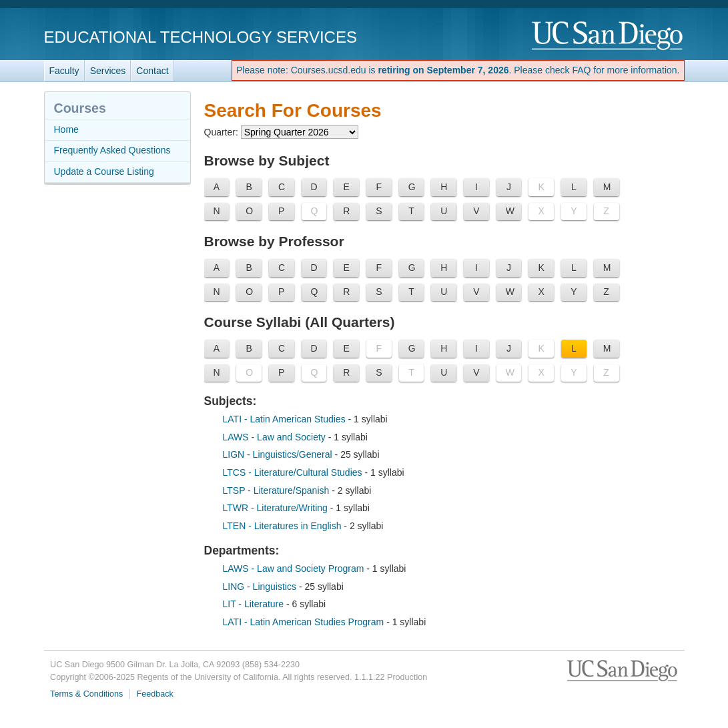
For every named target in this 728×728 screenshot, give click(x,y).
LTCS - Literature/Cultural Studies (294, 472)
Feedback (155, 694)
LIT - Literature (255, 604)
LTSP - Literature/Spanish (278, 490)
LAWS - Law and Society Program (295, 569)
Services (108, 71)
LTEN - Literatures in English (284, 526)
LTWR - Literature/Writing (277, 508)
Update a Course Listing (104, 171)
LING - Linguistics (261, 587)
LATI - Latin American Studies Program (305, 622)
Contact (152, 71)
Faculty (64, 71)
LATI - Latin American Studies (286, 419)
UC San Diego (608, 36)
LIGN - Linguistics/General (279, 454)
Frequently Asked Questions (112, 150)
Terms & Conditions (86, 694)
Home (66, 129)
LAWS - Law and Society (276, 437)
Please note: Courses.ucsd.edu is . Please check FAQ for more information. (458, 70)
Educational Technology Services (201, 37)
